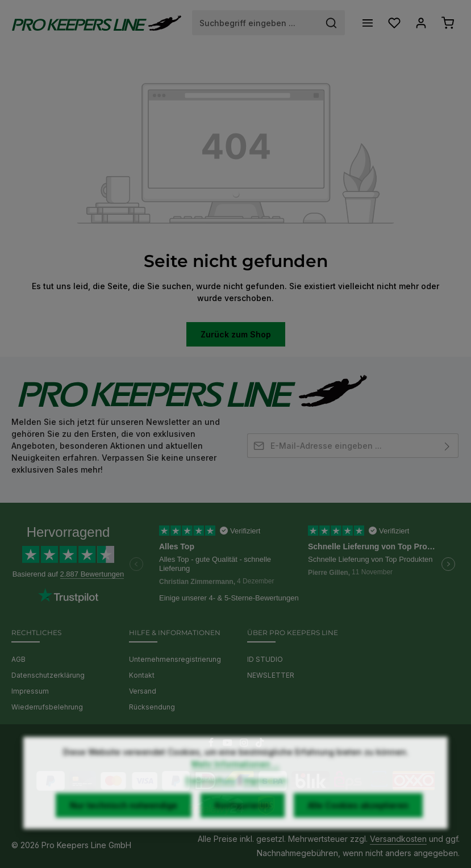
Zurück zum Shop (236, 334)
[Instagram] (245, 744)
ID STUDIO (265, 659)
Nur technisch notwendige (124, 823)
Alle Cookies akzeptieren (358, 823)
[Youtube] (229, 744)
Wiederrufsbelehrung (47, 707)
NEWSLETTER (271, 675)
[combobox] (255, 23)
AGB (18, 659)
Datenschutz (211, 798)
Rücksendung (152, 707)
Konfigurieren (243, 823)
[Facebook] (212, 744)
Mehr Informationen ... (235, 782)
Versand (143, 691)
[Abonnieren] (447, 446)
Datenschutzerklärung (48, 675)
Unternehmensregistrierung (175, 659)
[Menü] (367, 23)
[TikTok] (260, 744)
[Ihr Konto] (421, 23)
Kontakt (142, 675)
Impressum (30, 691)
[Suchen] (332, 23)
